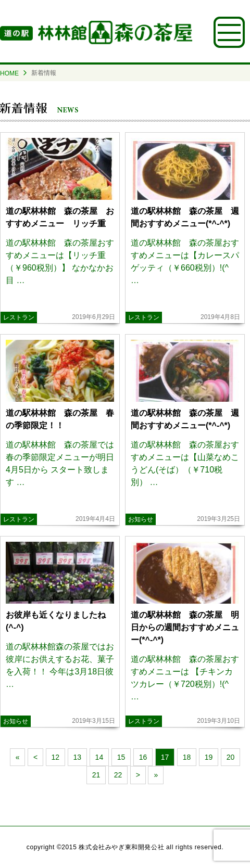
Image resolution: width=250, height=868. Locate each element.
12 (56, 757)
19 (209, 757)
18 (187, 757)
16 (143, 757)
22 (118, 775)
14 (99, 757)
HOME (9, 73)
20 (231, 757)
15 (121, 757)
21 (96, 775)
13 (78, 757)
